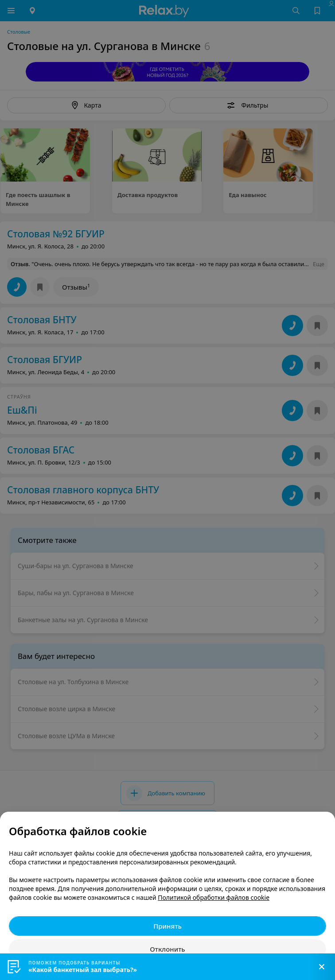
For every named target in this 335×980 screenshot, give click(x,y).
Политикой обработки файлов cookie (214, 897)
